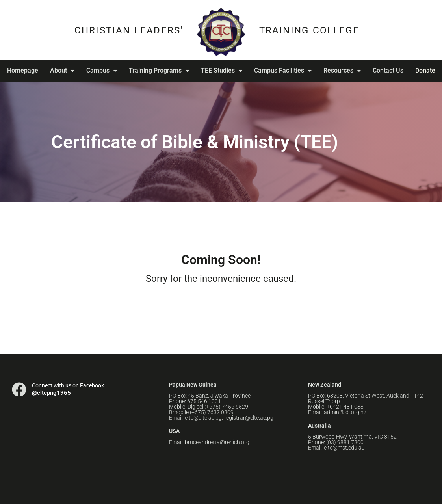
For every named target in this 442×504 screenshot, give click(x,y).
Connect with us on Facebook (68, 385)
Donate (425, 71)
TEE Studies (220, 70)
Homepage (21, 70)
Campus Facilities (281, 70)
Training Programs (157, 70)
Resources (340, 70)
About (60, 70)
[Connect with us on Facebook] (19, 390)
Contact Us (386, 70)
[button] (60, 71)
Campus (100, 70)
